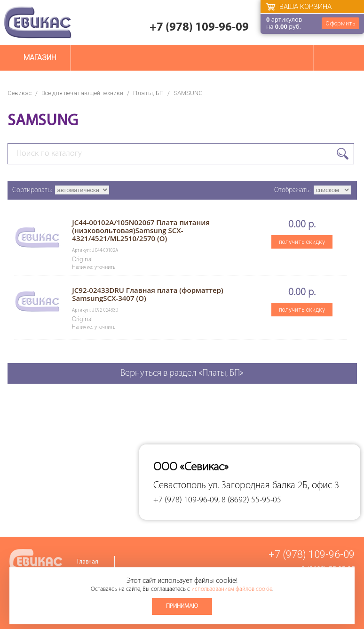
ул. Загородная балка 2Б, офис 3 (274, 486)
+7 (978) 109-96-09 (199, 28)
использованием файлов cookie (232, 589)
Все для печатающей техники (82, 93)
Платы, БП (148, 93)
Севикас (20, 93)
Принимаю (182, 606)
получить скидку (302, 242)
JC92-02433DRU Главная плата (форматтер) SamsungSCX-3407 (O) (147, 294)
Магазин (40, 58)
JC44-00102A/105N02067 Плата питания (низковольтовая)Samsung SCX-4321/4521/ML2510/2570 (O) (141, 230)
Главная (88, 562)
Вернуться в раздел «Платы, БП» (182, 373)
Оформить (340, 23)
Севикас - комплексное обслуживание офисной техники (38, 22)
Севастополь (180, 486)
